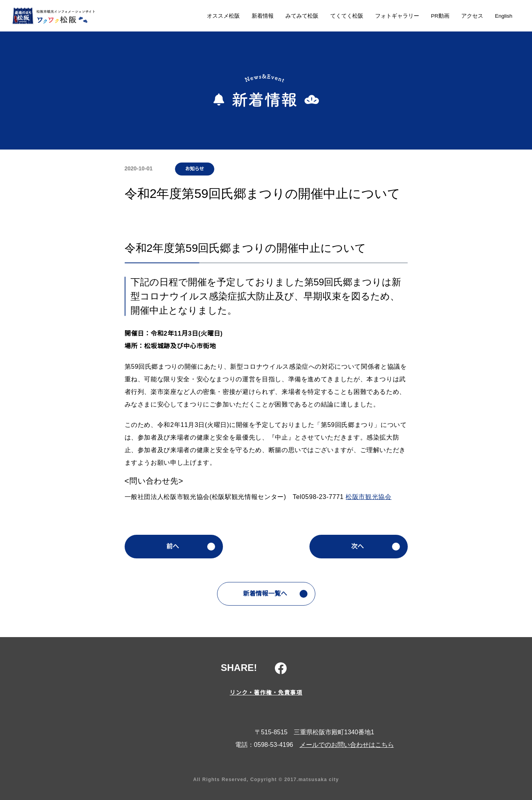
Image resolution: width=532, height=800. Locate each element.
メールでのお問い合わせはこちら (347, 745)
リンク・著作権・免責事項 (266, 693)
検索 (512, 17)
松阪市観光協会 (371, 497)
